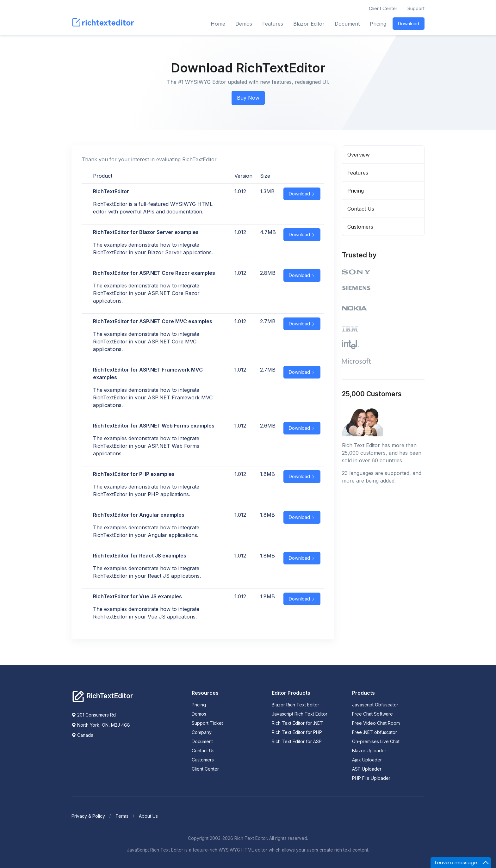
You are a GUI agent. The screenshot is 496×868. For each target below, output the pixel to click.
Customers (360, 227)
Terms (122, 816)
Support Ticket (207, 723)
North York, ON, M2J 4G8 (101, 725)
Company (202, 732)
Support (416, 8)
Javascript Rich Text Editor (300, 714)
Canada (82, 735)
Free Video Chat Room (376, 723)
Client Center (383, 8)
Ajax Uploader (367, 759)
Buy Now (248, 98)
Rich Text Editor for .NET (297, 723)
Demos (244, 24)
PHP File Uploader (371, 778)
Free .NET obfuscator (375, 732)
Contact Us (361, 209)
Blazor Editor (309, 24)
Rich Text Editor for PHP (297, 732)
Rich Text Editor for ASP (297, 741)
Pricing (378, 24)
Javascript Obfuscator (375, 704)
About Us (148, 816)
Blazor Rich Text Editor (295, 704)
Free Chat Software (372, 714)
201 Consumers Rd (94, 715)
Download (409, 24)
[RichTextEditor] (104, 24)
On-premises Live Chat (376, 741)
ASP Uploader (367, 769)
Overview (359, 155)
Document (347, 24)
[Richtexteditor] (102, 696)
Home (218, 24)
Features (273, 24)
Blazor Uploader (369, 750)
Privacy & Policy (88, 816)
